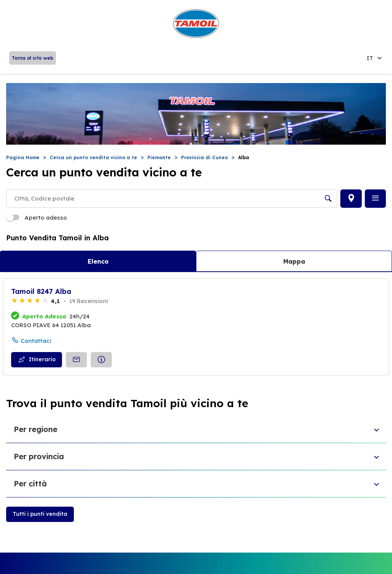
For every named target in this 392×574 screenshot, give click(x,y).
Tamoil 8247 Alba (41, 291)
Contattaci (36, 341)
